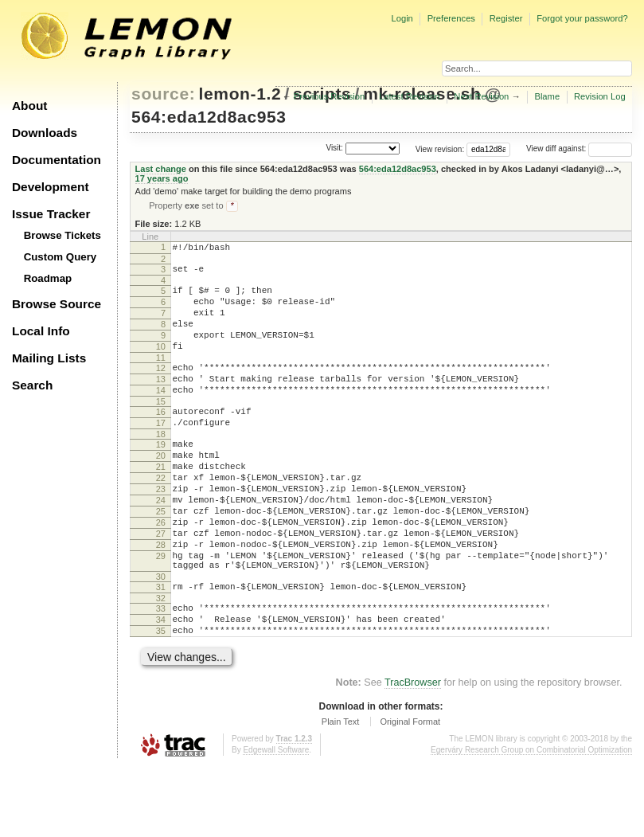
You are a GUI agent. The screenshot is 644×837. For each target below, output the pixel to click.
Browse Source (57, 304)
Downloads (45, 133)
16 (161, 440)
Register (506, 18)
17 (161, 453)
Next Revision (481, 96)
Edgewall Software (276, 821)
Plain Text (341, 792)
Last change (161, 169)
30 (161, 638)
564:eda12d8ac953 (209, 117)
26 (161, 572)
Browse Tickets (62, 235)
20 (161, 491)
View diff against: (579, 149)
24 (161, 545)
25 (161, 558)
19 (161, 477)
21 (161, 504)
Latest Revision (410, 96)
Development (51, 187)
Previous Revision (330, 96)
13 (161, 402)
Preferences (451, 18)
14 (161, 416)
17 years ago (162, 178)
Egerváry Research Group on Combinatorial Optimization (531, 821)
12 (161, 389)
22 (161, 518)
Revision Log (600, 96)
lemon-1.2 (240, 94)
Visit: (334, 148)
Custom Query (60, 257)
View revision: (440, 149)
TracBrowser (413, 753)
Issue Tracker (51, 214)
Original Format (410, 792)
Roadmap (48, 278)
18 (161, 467)
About (29, 106)
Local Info (41, 331)
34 (161, 686)
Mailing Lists (49, 358)
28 (161, 599)
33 (161, 672)
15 (161, 429)
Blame (547, 96)
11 (161, 378)
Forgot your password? (582, 18)
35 (161, 699)
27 (161, 585)
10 (161, 365)
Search (32, 385)
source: (163, 94)
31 (161, 648)
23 (161, 531)
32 (161, 662)
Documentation (57, 160)
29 (161, 612)
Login (402, 18)
